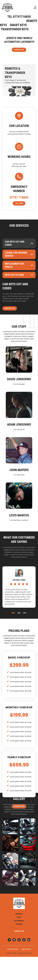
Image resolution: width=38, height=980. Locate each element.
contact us (19, 50)
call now (19, 203)
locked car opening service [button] (16, 254)
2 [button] (19, 613)
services (19, 914)
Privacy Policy (13, 949)
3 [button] (25, 613)
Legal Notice (26, 949)
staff (19, 917)
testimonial (19, 921)
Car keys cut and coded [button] (15, 243)
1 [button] (13, 613)
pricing (19, 924)
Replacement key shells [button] (15, 265)
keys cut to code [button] (14, 275)
